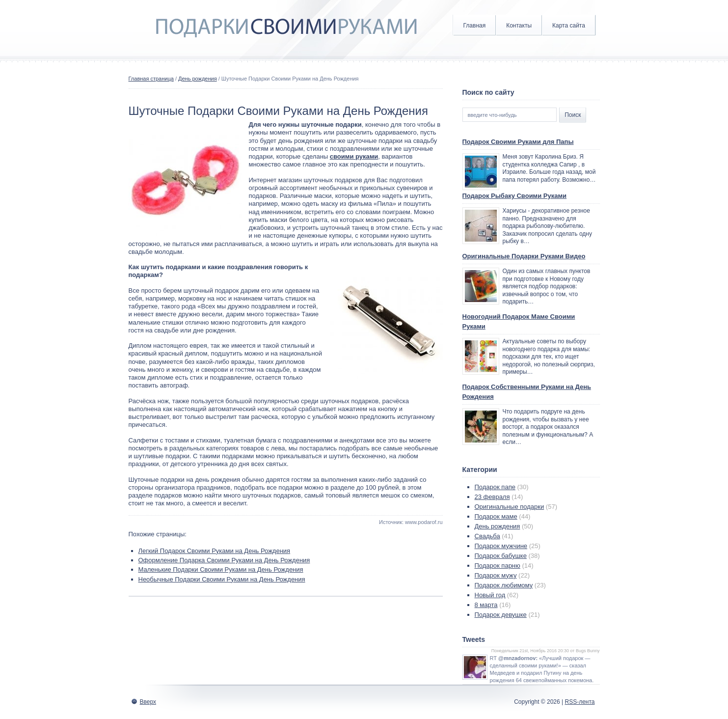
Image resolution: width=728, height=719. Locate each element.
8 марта (486, 605)
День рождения (198, 79)
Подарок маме (496, 516)
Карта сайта (569, 26)
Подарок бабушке (501, 556)
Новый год (490, 595)
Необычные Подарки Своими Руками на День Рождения (222, 579)
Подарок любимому (504, 585)
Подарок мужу (496, 575)
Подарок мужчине (501, 546)
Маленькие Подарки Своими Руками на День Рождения (221, 569)
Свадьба (487, 536)
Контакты (519, 26)
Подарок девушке (501, 615)
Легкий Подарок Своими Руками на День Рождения (215, 551)
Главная (475, 26)
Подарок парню (498, 566)
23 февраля (492, 497)
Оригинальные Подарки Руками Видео (524, 256)
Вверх (148, 702)
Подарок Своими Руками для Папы (518, 142)
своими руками (354, 156)
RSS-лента (580, 702)
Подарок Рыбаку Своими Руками (515, 196)
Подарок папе (495, 487)
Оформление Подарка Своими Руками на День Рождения (224, 560)
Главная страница (151, 79)
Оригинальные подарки (510, 507)
